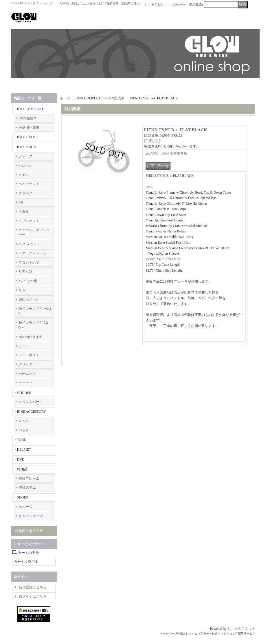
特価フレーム (29, 479)
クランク (25, 193)
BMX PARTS (27, 147)
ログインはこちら (33, 596)
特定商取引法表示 (29, 531)
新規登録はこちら (33, 587)
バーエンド (27, 374)
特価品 (22, 469)
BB (21, 202)
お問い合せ (179, 5)
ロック (24, 421)
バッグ (24, 430)
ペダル (24, 212)
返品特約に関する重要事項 (166, 154)
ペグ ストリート (32, 253)
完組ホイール (29, 299)
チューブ (25, 383)
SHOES (23, 497)
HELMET (24, 450)
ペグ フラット (29, 244)
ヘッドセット (29, 184)
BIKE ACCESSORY (32, 412)
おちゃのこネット (241, 629)
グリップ (25, 364)
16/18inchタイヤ (31, 337)
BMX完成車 (28, 118)
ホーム (65, 98)
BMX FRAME (27, 137)
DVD (21, 459)
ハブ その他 (28, 281)
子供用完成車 (29, 128)
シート (24, 346)
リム (22, 290)
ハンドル (25, 165)
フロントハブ (29, 263)
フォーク (25, 156)
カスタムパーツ (31, 402)
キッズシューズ (31, 516)
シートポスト (29, 355)
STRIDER (24, 393)
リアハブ (25, 272)
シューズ (25, 507)
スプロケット (29, 221)
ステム (24, 175)
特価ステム (27, 487)
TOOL (22, 440)
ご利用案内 (156, 5)
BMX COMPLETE (31, 109)
